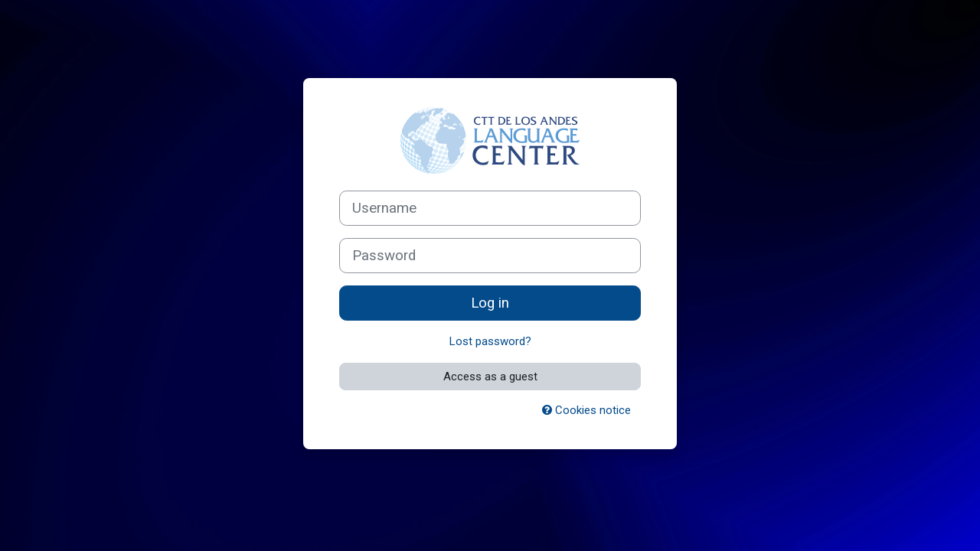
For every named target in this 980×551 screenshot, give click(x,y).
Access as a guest (490, 377)
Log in (490, 303)
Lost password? (490, 341)
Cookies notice (586, 410)
